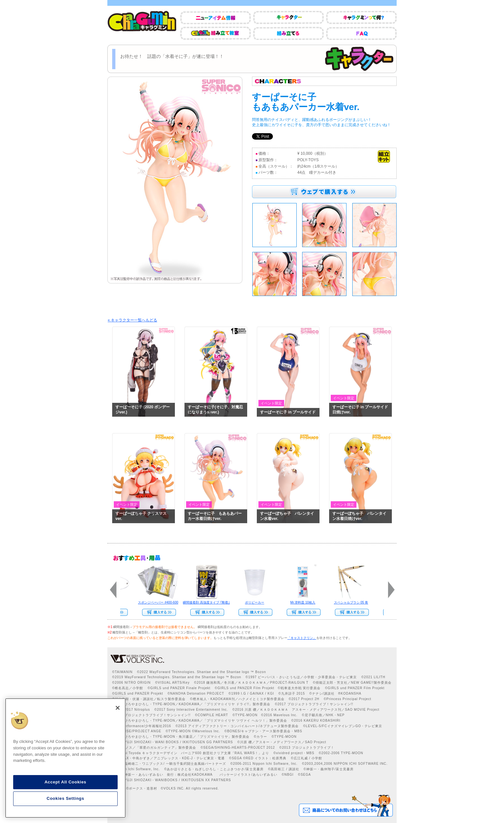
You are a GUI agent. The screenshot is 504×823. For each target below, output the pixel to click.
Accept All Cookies (65, 782)
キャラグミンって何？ (361, 18)
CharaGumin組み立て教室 (216, 33)
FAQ (361, 33)
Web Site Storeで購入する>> (157, 612)
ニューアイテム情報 (216, 18)
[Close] (118, 708)
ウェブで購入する (324, 192)
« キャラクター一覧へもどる (132, 320)
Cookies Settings (65, 798)
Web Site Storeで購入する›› (302, 612)
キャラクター (288, 18)
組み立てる (288, 33)
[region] (65, 758)
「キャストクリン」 (302, 638)
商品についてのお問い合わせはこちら (346, 806)
